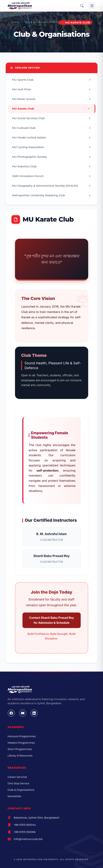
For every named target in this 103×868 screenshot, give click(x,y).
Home (15, 22)
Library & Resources (20, 756)
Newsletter (15, 796)
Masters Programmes (21, 743)
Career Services (17, 777)
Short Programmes (20, 749)
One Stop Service (18, 783)
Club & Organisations (42, 22)
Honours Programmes (22, 736)
